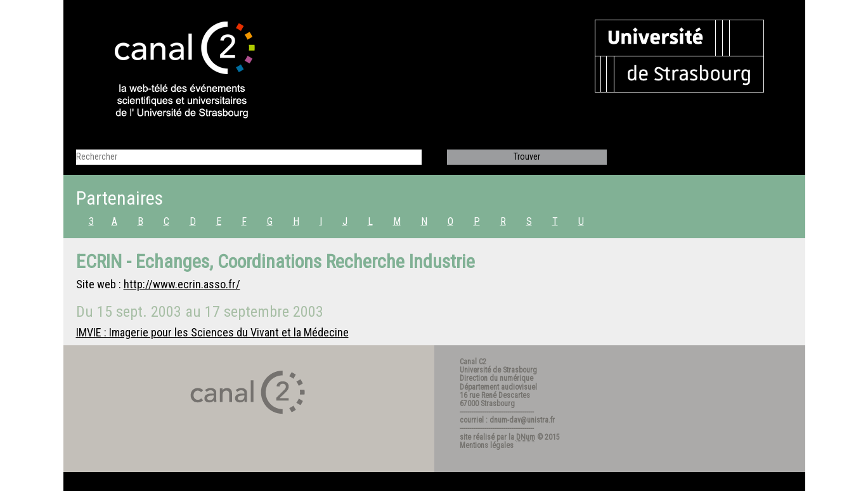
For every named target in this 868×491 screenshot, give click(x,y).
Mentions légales (487, 445)
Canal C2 (473, 362)
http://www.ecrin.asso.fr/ (182, 284)
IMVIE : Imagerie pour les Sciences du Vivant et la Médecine (212, 332)
